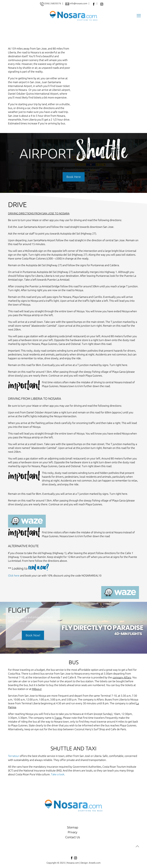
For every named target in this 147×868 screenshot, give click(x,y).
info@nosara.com (79, 3)
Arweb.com (95, 863)
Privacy (73, 833)
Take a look (58, 775)
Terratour (14, 757)
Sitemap (73, 828)
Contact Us (73, 838)
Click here (14, 576)
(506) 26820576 (52, 3)
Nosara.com (73, 863)
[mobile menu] (139, 16)
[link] (27, 522)
